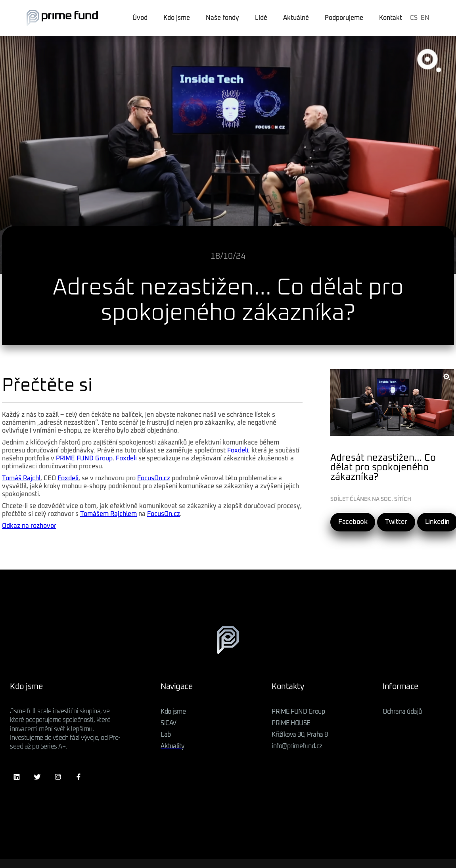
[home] (62, 18)
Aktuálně (296, 18)
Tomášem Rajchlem (108, 514)
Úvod (140, 18)
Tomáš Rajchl (21, 478)
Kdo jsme (177, 18)
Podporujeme (344, 18)
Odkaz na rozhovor (29, 526)
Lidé (261, 18)
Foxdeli (238, 450)
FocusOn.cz (154, 478)
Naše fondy (222, 18)
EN (425, 18)
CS (414, 18)
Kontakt (391, 18)
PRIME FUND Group (84, 458)
